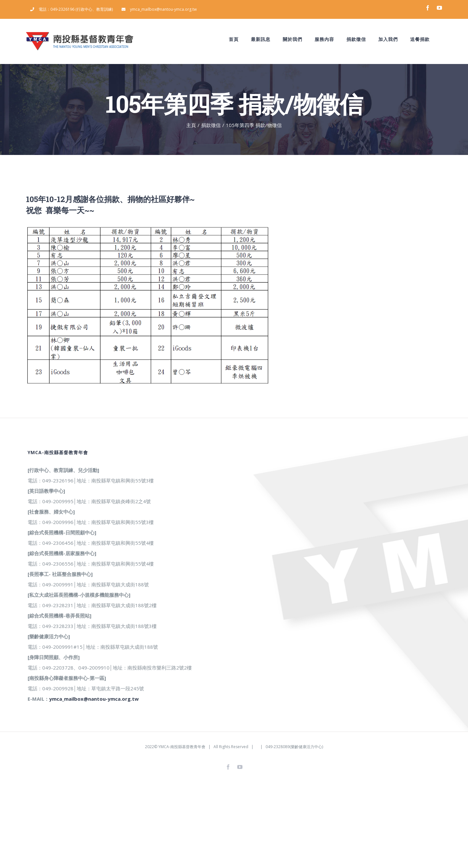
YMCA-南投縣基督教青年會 (182, 747)
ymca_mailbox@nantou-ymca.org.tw (94, 699)
